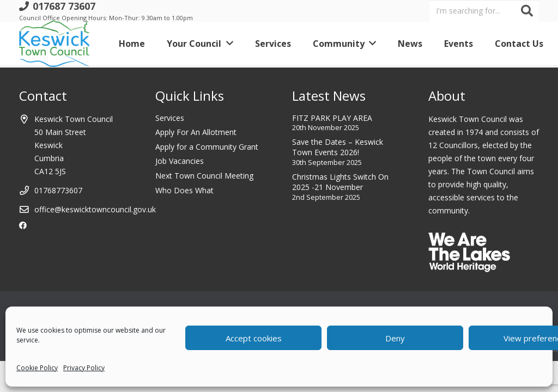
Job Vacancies (180, 161)
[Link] (54, 44)
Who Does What (184, 190)
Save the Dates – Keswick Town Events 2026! (338, 147)
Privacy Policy (84, 368)
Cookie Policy (37, 368)
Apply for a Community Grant (207, 147)
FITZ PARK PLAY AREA (332, 118)
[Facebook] (23, 225)
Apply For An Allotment (196, 132)
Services (170, 118)
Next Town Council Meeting (204, 176)
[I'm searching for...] (484, 11)
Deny (395, 338)
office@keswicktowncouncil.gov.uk (95, 209)
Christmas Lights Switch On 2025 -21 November (340, 182)
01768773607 (58, 190)
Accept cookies (254, 338)
